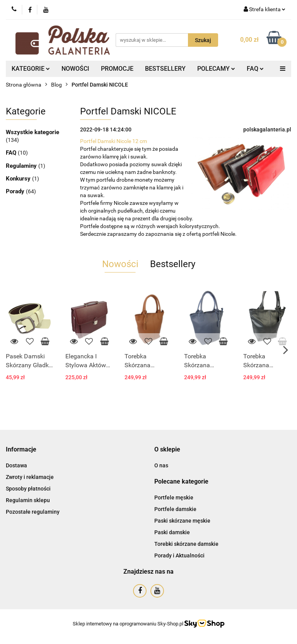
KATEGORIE (31, 69)
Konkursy (19, 179)
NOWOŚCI (75, 69)
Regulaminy (22, 166)
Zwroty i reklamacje (30, 477)
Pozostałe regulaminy (33, 512)
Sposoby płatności (28, 489)
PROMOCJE (117, 69)
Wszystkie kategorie (32, 132)
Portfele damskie (175, 509)
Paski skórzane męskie (182, 521)
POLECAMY (216, 69)
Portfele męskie (174, 497)
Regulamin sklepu (28, 500)
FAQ (255, 69)
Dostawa (16, 465)
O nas (161, 465)
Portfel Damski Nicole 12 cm (114, 141)
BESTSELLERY (165, 69)
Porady (16, 191)
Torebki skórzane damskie (186, 544)
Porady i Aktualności (179, 555)
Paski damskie (172, 532)
